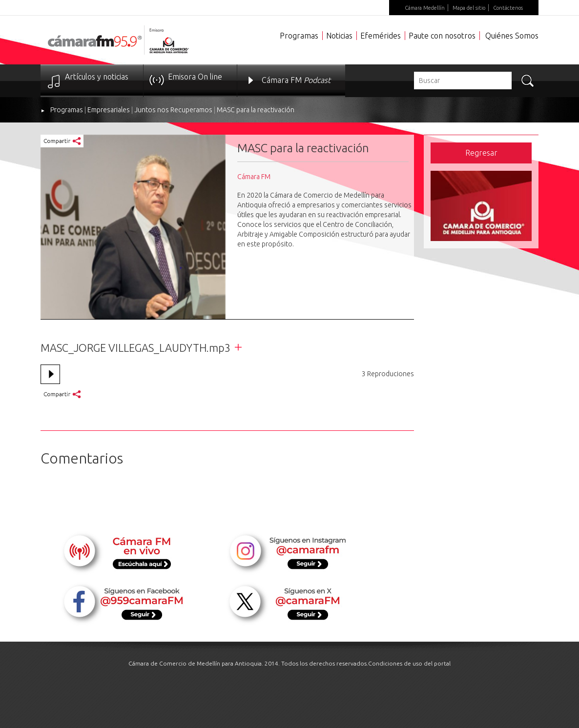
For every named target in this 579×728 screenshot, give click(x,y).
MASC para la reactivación (256, 110)
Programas (299, 36)
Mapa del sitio (469, 8)
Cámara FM (296, 80)
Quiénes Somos (512, 36)
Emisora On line (195, 77)
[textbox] (463, 81)
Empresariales (109, 110)
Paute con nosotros (442, 36)
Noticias (339, 36)
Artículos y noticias (97, 77)
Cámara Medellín (425, 8)
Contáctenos (508, 8)
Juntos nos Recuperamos (173, 110)
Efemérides (381, 36)
